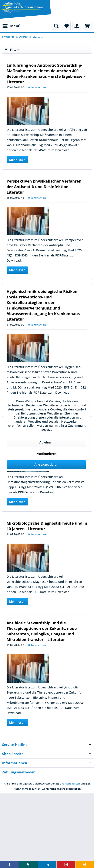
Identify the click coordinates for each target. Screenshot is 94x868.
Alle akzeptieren (46, 464)
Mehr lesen (17, 160)
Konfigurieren (46, 454)
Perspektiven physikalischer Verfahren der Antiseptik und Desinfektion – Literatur (44, 187)
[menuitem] (11, 26)
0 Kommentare (37, 87)
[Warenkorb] (87, 26)
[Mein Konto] (77, 26)
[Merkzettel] (66, 26)
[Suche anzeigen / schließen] (56, 26)
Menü (11, 25)
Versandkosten (71, 784)
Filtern (12, 49)
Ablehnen (46, 442)
